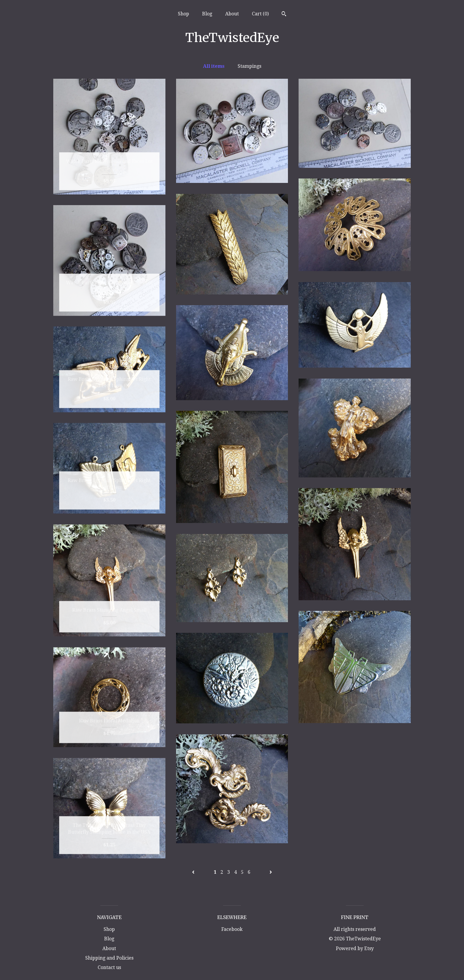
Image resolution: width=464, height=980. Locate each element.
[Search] (284, 15)
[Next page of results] (271, 872)
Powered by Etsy (355, 948)
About (232, 14)
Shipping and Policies (109, 958)
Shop (183, 14)
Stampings (249, 66)
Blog (207, 14)
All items (214, 66)
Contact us (109, 967)
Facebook (232, 929)
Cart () (260, 14)
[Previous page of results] (194, 872)
